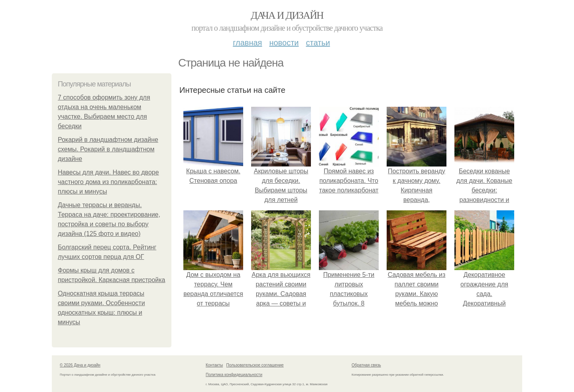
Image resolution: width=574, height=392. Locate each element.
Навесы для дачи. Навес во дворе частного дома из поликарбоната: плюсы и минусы (108, 182)
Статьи (318, 43)
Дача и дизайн (287, 15)
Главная (247, 43)
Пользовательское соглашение (255, 365)
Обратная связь (366, 365)
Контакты (214, 365)
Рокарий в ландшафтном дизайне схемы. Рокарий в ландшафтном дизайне (108, 149)
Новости (284, 43)
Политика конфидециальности (234, 375)
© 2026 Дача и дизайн (80, 365)
